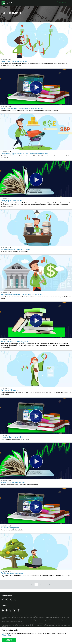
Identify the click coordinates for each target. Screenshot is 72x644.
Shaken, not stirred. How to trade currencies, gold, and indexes (22, 108)
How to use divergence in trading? (12, 437)
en (11, 3)
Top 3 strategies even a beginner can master (16, 249)
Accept (9, 640)
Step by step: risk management (11, 201)
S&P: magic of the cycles (9, 390)
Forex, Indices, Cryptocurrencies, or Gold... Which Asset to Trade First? (24, 154)
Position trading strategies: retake (12, 573)
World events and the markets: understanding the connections (22, 295)
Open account (62, 3)
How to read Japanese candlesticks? (13, 482)
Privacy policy (6, 635)
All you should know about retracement (14, 61)
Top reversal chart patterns (10, 528)
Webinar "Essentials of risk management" (15, 342)
